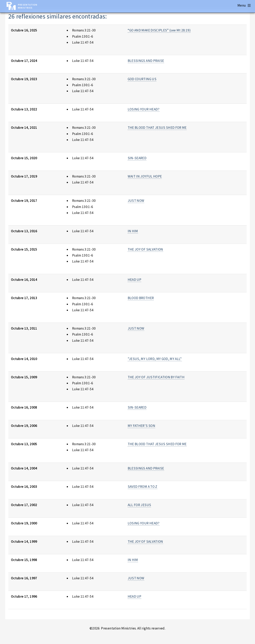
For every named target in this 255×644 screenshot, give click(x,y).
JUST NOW (136, 201)
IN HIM (133, 231)
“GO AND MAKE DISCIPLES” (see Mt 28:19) (159, 30)
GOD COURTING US (142, 79)
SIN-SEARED (137, 158)
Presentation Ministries (28, 6)
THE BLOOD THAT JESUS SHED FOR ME (157, 128)
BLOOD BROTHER (141, 298)
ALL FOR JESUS (139, 505)
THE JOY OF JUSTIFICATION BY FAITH (156, 377)
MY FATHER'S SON (141, 426)
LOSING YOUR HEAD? (144, 109)
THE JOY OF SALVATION (145, 249)
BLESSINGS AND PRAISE (146, 61)
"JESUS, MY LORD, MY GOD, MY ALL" (155, 359)
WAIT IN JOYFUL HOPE (145, 176)
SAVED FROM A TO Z (143, 487)
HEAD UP (134, 280)
